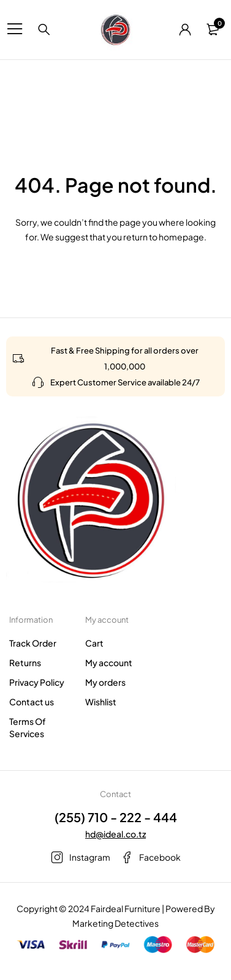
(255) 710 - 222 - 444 (116, 817)
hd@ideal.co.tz (115, 834)
